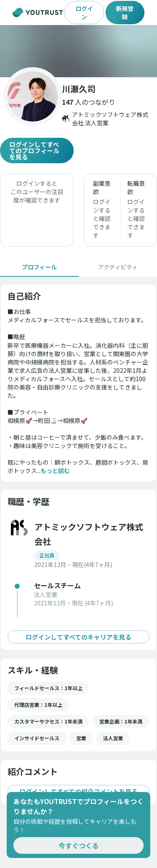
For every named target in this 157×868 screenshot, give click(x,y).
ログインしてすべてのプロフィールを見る (37, 151)
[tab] (39, 267)
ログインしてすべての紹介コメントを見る (78, 791)
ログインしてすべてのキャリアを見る (78, 637)
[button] (78, 51)
